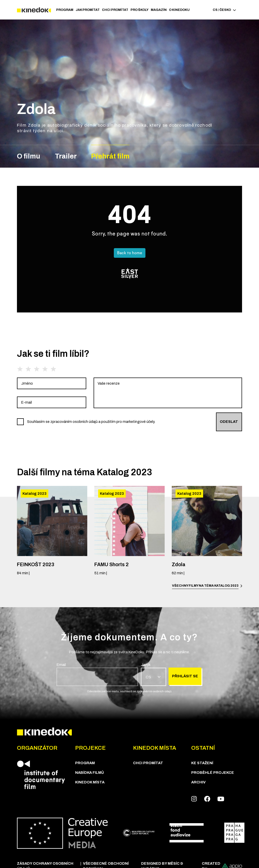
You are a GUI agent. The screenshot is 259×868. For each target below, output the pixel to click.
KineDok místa (90, 782)
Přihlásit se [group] (185, 676)
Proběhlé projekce (213, 773)
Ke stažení (202, 763)
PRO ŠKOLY (139, 10)
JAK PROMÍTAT (88, 10)
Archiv (198, 782)
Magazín (159, 10)
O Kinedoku (179, 10)
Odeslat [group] (229, 422)
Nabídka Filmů (90, 773)
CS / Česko (224, 10)
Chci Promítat (115, 10)
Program (65, 10)
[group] (52, 383)
